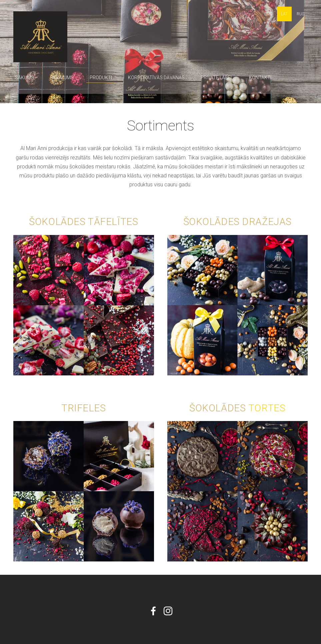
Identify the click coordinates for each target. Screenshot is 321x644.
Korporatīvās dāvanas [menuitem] (156, 78)
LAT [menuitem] (284, 14)
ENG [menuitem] (268, 14)
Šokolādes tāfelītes (83, 222)
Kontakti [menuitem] (260, 78)
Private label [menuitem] (217, 78)
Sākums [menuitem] (24, 78)
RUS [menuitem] (300, 14)
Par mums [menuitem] (62, 78)
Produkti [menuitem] (101, 78)
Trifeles (84, 408)
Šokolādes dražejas (237, 222)
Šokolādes (219, 408)
